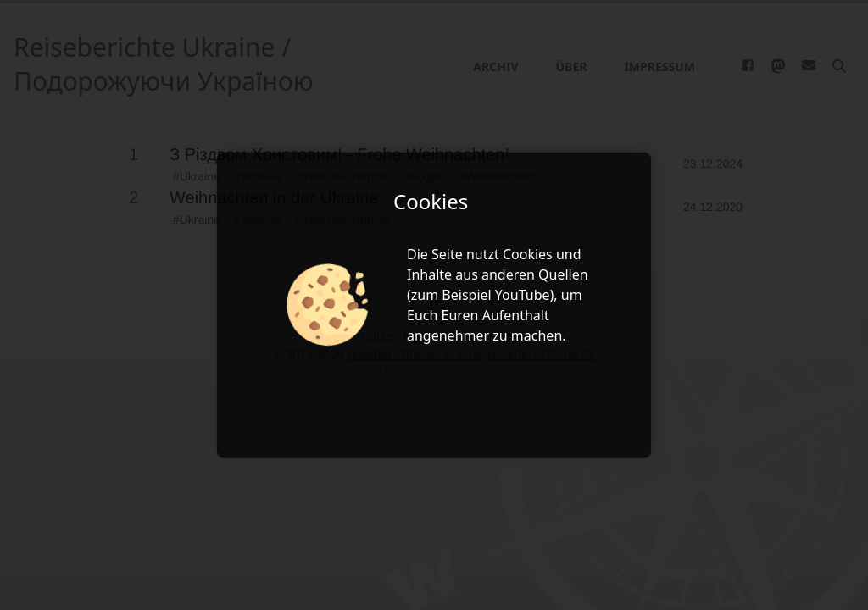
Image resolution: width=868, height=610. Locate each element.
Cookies (528, 254)
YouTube (523, 295)
